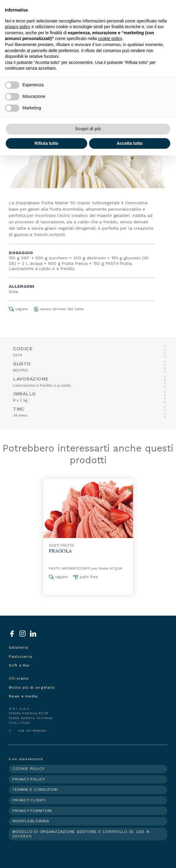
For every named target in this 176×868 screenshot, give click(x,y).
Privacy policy (29, 779)
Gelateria (18, 647)
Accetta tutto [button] (130, 143)
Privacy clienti (29, 800)
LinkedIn (33, 634)
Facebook (12, 634)
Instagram (23, 634)
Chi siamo (19, 678)
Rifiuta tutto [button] (46, 143)
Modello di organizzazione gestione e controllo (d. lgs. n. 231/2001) (81, 834)
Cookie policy (28, 769)
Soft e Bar (19, 665)
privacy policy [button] (18, 27)
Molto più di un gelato (32, 687)
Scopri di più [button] (88, 129)
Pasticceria (20, 657)
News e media (23, 696)
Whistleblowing (31, 821)
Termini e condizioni (35, 790)
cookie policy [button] (110, 38)
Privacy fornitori (32, 811)
